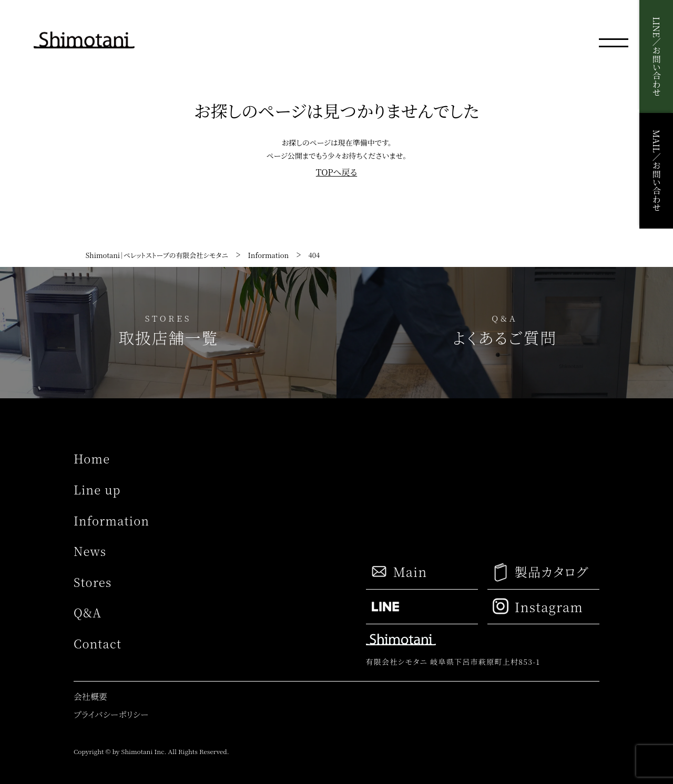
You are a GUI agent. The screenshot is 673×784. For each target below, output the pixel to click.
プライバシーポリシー (111, 714)
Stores (93, 582)
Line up (97, 489)
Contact (98, 643)
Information (111, 520)
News (90, 551)
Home (92, 458)
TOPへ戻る (336, 172)
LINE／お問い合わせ (656, 56)
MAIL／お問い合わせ (656, 171)
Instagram (538, 606)
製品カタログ (540, 572)
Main (399, 572)
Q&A (88, 612)
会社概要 (90, 697)
